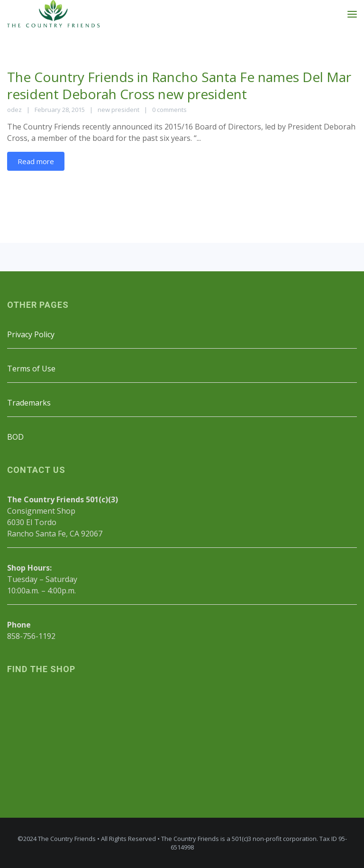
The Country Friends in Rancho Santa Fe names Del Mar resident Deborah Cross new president (179, 85)
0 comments (169, 110)
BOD (15, 437)
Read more (36, 161)
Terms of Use (31, 369)
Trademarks (29, 403)
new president (118, 110)
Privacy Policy (31, 334)
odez (14, 110)
